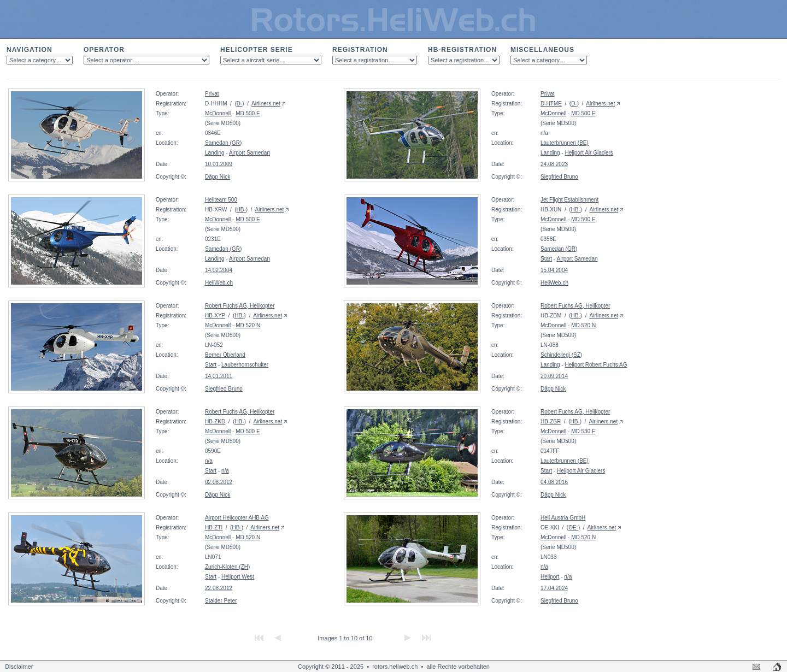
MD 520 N (248, 325)
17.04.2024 (554, 588)
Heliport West (238, 577)
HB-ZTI (214, 527)
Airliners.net (266, 104)
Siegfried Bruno (559, 177)
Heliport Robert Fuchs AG (596, 365)
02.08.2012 (219, 482)
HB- (241, 210)
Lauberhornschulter (245, 365)
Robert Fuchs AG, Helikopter (240, 306)
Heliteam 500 (221, 200)
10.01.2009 (219, 164)
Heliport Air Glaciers (589, 153)
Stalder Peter (221, 601)
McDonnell (218, 113)
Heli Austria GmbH (563, 518)
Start (546, 259)
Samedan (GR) (223, 143)
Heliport (550, 577)
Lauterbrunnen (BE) (565, 143)
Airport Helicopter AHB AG (237, 518)
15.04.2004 (554, 270)
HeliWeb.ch (219, 283)
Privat (212, 94)
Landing (215, 153)
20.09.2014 (554, 376)
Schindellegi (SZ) (561, 355)
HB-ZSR (551, 422)
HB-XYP (215, 316)
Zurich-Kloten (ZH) (227, 567)
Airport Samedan (249, 153)
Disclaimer (19, 667)
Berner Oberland (225, 355)
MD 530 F (583, 431)
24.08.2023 (554, 164)
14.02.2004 (219, 270)
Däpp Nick (218, 177)
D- (240, 104)
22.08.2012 (219, 588)
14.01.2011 (219, 376)
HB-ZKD (215, 422)
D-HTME (551, 104)
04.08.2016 (554, 482)
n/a (209, 461)
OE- (573, 527)
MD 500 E (248, 113)
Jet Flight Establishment (569, 200)
